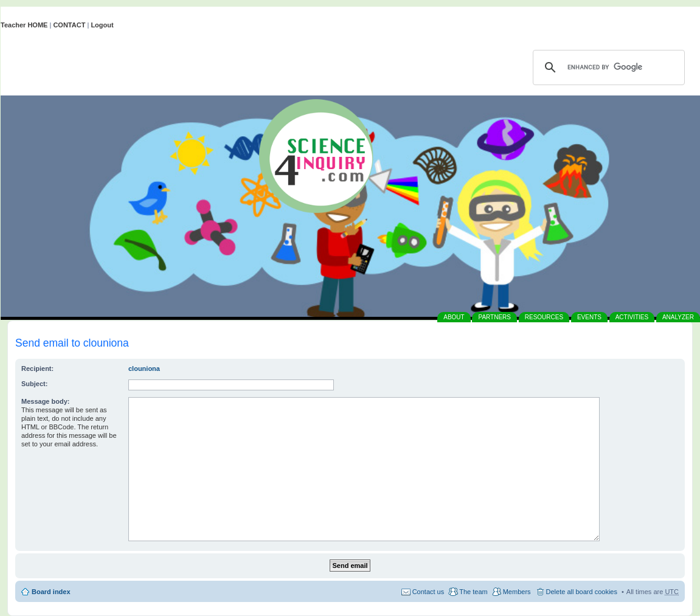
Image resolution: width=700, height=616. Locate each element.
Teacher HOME (24, 25)
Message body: (45, 401)
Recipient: (37, 369)
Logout (102, 25)
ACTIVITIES (632, 317)
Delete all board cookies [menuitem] (582, 592)
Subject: (34, 384)
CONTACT (69, 25)
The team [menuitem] (473, 592)
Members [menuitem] (517, 592)
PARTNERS (494, 317)
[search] (607, 67)
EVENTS (589, 317)
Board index (51, 592)
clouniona (144, 369)
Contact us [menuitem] (428, 592)
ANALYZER (678, 317)
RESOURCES (544, 317)
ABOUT (454, 317)
